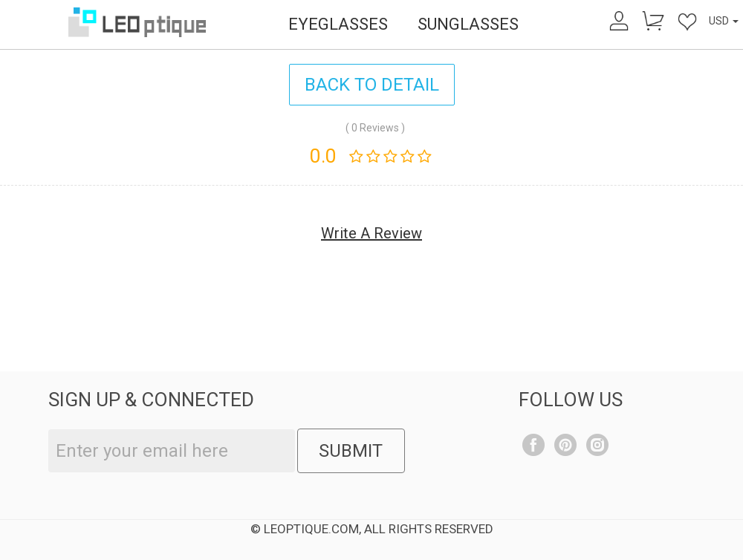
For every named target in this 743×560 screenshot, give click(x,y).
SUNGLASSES (468, 24)
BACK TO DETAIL (372, 85)
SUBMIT (351, 451)
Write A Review (371, 233)
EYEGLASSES (338, 24)
